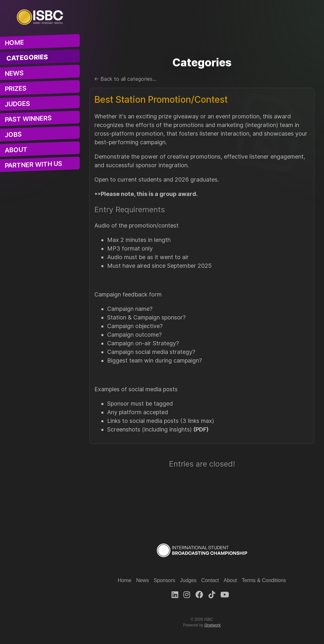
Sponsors (165, 580)
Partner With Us (33, 165)
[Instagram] (187, 595)
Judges (17, 104)
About (16, 150)
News (14, 73)
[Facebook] (199, 595)
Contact (210, 580)
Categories (27, 58)
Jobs (13, 135)
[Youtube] (225, 595)
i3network (213, 625)
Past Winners (28, 119)
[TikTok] (212, 595)
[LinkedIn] (175, 595)
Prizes (16, 89)
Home (14, 43)
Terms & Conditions (264, 580)
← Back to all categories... (125, 79)
